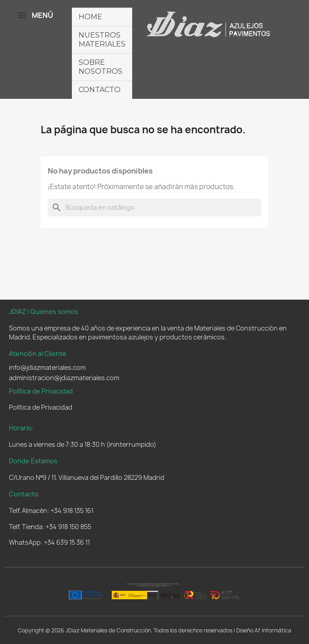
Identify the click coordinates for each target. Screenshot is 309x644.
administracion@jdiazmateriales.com (64, 378)
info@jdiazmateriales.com (47, 367)
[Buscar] (154, 208)
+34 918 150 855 (68, 527)
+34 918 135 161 (72, 511)
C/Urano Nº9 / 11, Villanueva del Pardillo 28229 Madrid (87, 477)
